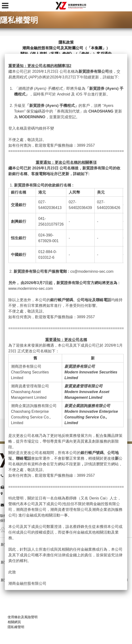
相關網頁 (14, 622)
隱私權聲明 (16, 627)
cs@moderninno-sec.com (92, 271)
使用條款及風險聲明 (23, 617)
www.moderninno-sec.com (31, 288)
